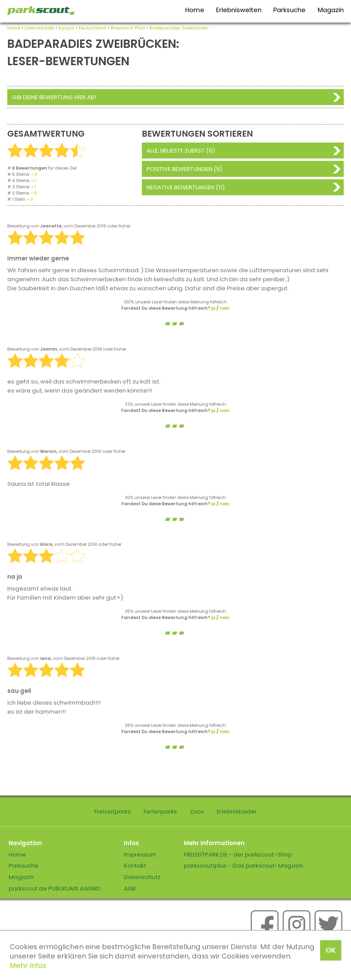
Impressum (140, 854)
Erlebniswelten (239, 10)
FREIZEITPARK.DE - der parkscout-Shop (238, 854)
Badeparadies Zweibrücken (179, 28)
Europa (66, 28)
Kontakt (135, 866)
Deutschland (92, 28)
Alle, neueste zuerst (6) (181, 151)
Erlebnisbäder (39, 28)
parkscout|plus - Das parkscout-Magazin (243, 866)
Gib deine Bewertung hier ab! (54, 97)
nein (225, 308)
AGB (130, 888)
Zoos (197, 811)
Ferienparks (160, 811)
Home (195, 10)
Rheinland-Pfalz (128, 28)
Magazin (331, 10)
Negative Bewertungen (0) (186, 187)
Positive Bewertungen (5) (184, 169)
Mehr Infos (28, 965)
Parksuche (289, 10)
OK (331, 950)
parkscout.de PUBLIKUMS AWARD (55, 888)
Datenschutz (142, 877)
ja (213, 308)
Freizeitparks (113, 811)
